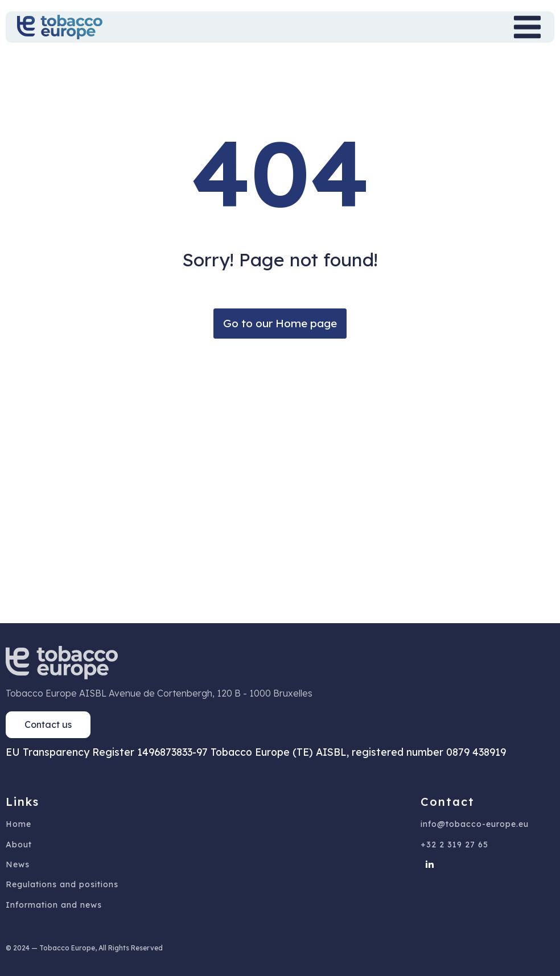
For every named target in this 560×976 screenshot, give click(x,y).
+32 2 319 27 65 (454, 845)
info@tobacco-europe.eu (475, 824)
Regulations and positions (62, 885)
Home (18, 824)
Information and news (54, 905)
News (18, 865)
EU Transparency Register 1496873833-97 (107, 752)
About (19, 845)
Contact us (48, 724)
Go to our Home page (280, 323)
